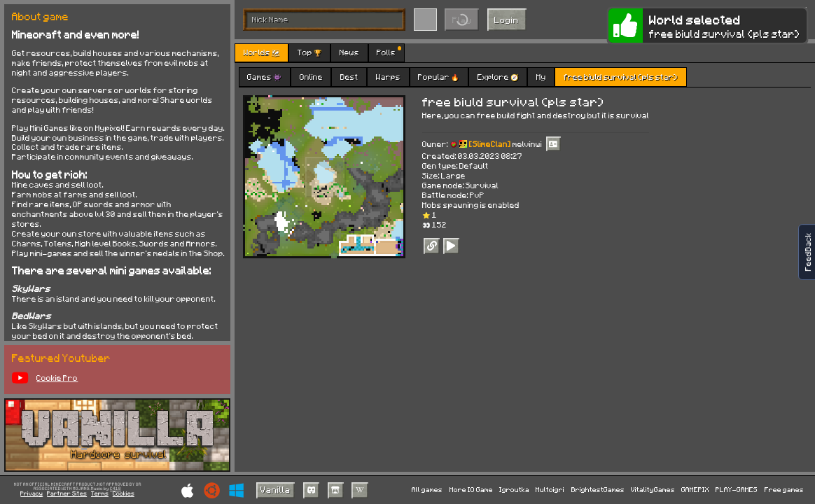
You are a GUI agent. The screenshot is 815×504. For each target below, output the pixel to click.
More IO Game (471, 489)
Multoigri (550, 489)
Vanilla (276, 489)
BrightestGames (598, 489)
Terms (100, 494)
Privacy (32, 494)
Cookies (124, 494)
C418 (116, 489)
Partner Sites (67, 494)
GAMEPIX (695, 489)
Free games (784, 489)
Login (507, 20)
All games (427, 489)
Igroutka (514, 489)
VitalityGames (653, 489)
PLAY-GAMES (737, 489)
